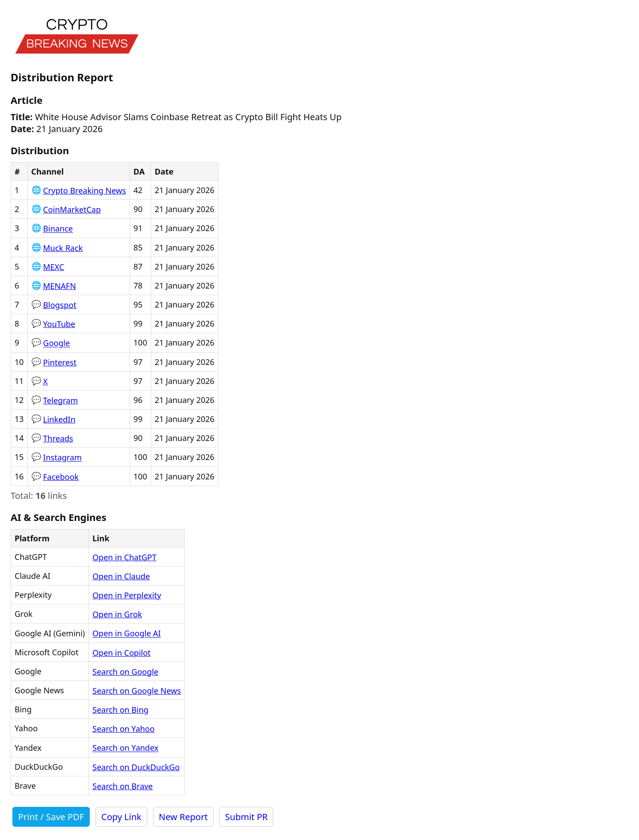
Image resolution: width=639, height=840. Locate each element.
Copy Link (121, 817)
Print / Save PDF (51, 817)
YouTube (59, 324)
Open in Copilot (122, 653)
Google (56, 343)
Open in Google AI (127, 634)
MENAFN (59, 286)
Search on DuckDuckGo (136, 767)
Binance (58, 229)
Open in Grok (117, 614)
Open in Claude (121, 576)
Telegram (60, 400)
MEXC (54, 267)
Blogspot (59, 305)
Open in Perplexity (127, 595)
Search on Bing (121, 710)
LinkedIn (59, 419)
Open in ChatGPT (124, 557)
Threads (58, 438)
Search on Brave (123, 786)
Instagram (62, 458)
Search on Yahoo (124, 729)
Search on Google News (137, 691)
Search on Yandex (125, 748)
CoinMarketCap (72, 209)
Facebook (61, 477)
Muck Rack (63, 248)
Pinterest (60, 362)
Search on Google (125, 672)
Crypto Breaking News (84, 190)
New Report (183, 817)
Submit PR (246, 817)
